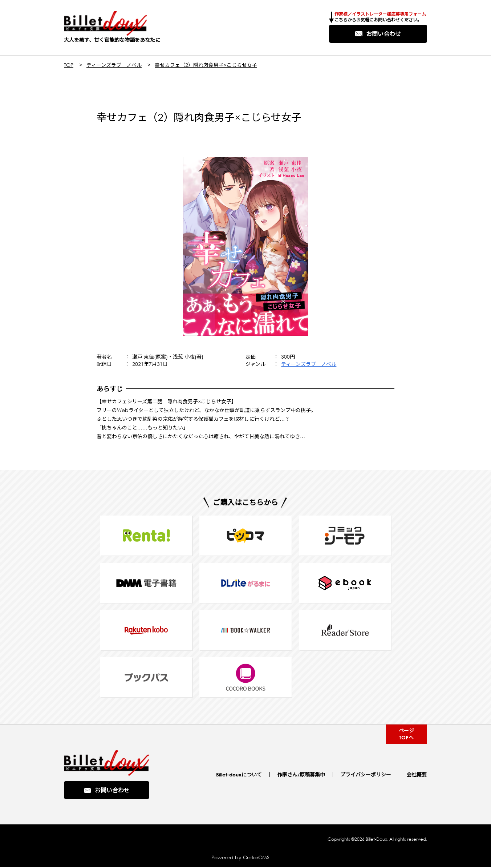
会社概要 (417, 775)
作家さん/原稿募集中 (302, 775)
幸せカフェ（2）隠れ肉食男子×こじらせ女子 (206, 66)
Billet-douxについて (240, 775)
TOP (69, 66)
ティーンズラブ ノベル (114, 66)
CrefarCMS (256, 858)
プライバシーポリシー (366, 775)
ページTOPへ (406, 735)
